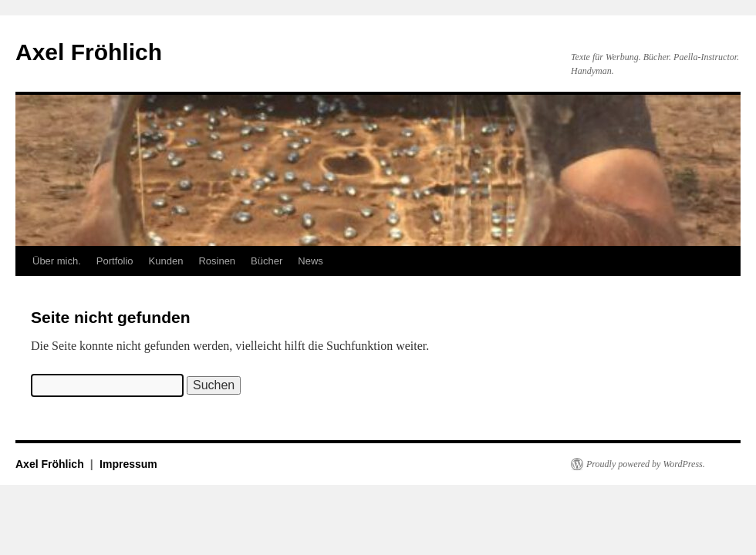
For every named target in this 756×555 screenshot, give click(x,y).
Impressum (128, 464)
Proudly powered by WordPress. (646, 464)
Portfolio (115, 261)
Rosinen (217, 261)
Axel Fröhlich (89, 52)
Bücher (267, 261)
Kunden (166, 261)
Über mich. (57, 261)
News (310, 261)
